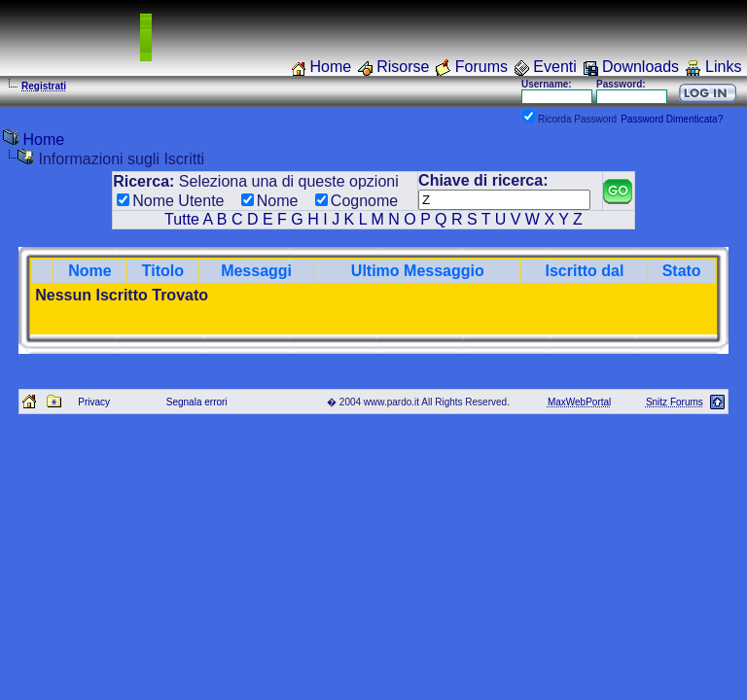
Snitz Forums (675, 402)
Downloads (640, 67)
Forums (481, 67)
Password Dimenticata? (672, 119)
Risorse (403, 67)
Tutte (182, 219)
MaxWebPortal (579, 402)
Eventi (554, 67)
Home (330, 67)
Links (723, 67)
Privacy (94, 402)
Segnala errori (197, 402)
